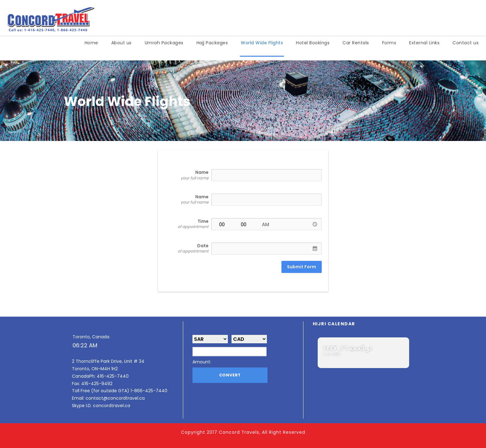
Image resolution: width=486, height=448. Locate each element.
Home (91, 43)
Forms (389, 43)
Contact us (466, 43)
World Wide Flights (262, 43)
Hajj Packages (212, 43)
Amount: (202, 362)
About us (122, 43)
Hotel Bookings (313, 43)
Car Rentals (356, 43)
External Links (424, 43)
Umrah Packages (164, 43)
